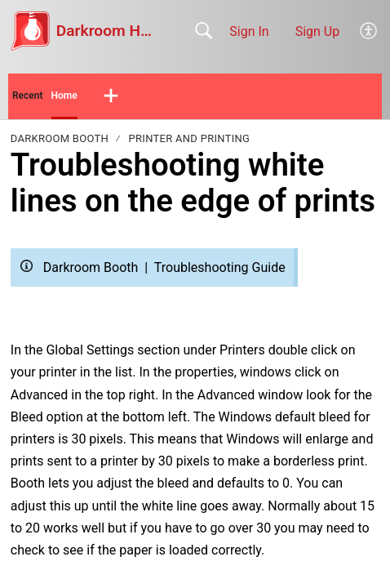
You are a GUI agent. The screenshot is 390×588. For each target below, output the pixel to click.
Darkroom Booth (60, 138)
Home (64, 96)
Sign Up (318, 31)
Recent (28, 96)
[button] (369, 31)
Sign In (249, 31)
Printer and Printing (190, 138)
